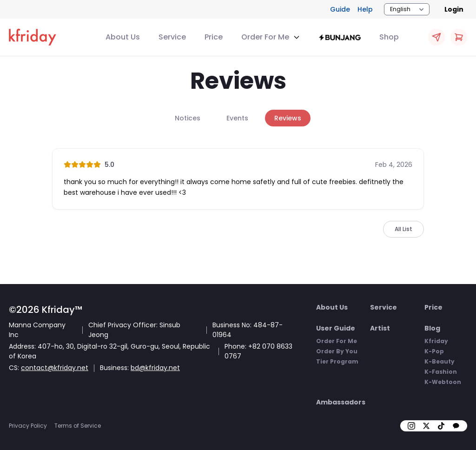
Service (172, 37)
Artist (380, 328)
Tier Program (337, 361)
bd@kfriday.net (155, 368)
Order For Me (337, 341)
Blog (432, 328)
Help (365, 9)
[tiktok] (441, 426)
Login (454, 9)
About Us (123, 37)
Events (237, 118)
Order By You (337, 351)
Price (214, 37)
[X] (426, 426)
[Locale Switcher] (407, 9)
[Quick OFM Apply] (436, 37)
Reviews (288, 118)
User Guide (336, 328)
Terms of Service (78, 426)
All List (403, 229)
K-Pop (434, 351)
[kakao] (456, 426)
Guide (340, 9)
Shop (389, 37)
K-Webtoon (443, 382)
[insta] (411, 426)
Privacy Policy (28, 426)
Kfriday (436, 341)
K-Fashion (441, 372)
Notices (188, 118)
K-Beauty (440, 361)
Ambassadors (341, 402)
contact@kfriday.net (55, 368)
